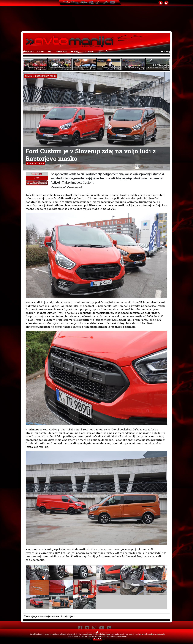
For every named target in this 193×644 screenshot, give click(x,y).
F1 (50, 51)
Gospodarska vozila (46, 76)
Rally (75, 51)
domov (28, 76)
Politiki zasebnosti (120, 636)
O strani (88, 51)
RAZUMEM (97, 639)
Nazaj (165, 51)
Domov (28, 51)
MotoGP (62, 51)
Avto (40, 51)
